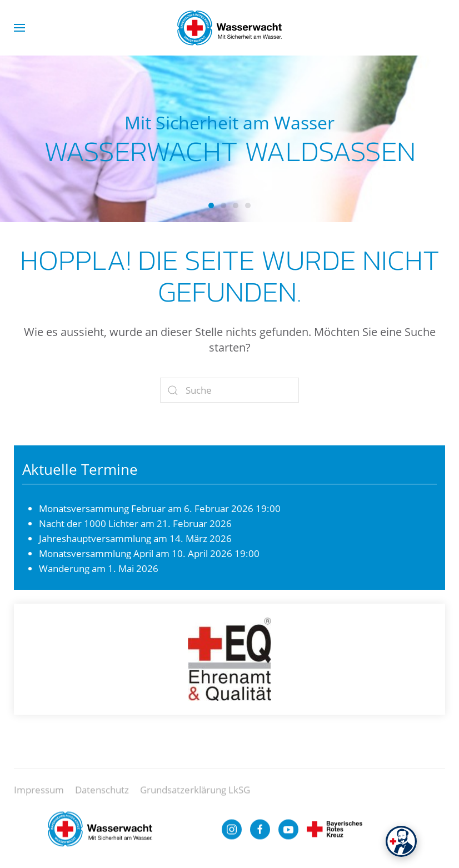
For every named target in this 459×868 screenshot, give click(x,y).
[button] (19, 28)
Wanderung (64, 568)
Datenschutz (102, 795)
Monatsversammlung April (96, 553)
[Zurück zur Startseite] (229, 28)
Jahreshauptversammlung (95, 538)
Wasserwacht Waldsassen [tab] (211, 205)
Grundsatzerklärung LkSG (195, 795)
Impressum (39, 795)
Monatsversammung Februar (102, 508)
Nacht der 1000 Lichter (89, 523)
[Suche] (229, 390)
